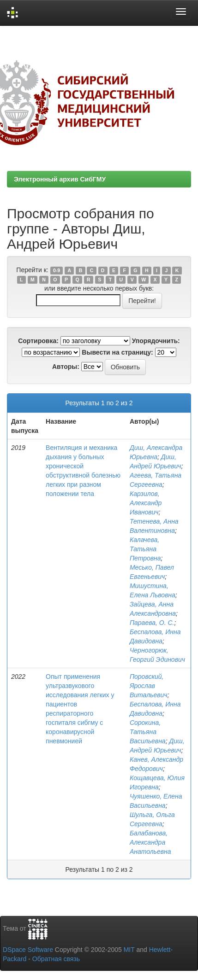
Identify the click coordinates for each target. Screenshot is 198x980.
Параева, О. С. (152, 623)
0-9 (57, 270)
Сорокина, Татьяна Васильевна (148, 732)
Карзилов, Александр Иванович (146, 503)
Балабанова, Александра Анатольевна (150, 842)
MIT (129, 950)
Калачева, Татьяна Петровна (145, 549)
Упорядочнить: (156, 341)
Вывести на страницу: (117, 352)
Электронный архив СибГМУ (60, 179)
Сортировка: (38, 341)
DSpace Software (28, 950)
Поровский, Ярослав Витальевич (149, 686)
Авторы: (66, 367)
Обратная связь (56, 959)
